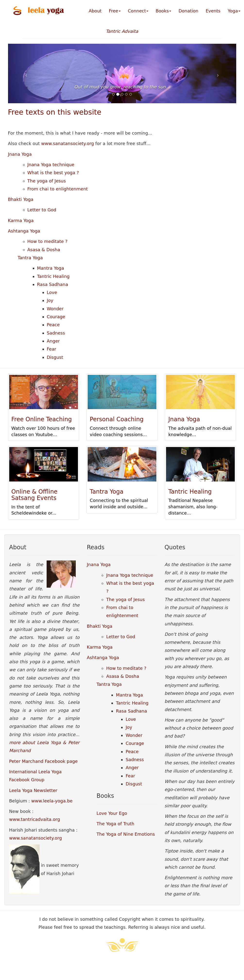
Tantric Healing (53, 276)
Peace (53, 325)
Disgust (55, 357)
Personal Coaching (117, 419)
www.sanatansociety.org (68, 143)
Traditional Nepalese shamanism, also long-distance (193, 507)
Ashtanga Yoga (24, 231)
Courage (56, 317)
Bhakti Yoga (21, 199)
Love (52, 292)
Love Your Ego (112, 813)
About (95, 11)
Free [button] (115, 11)
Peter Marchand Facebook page (43, 761)
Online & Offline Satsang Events (34, 495)
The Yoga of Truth (115, 824)
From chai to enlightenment (58, 189)
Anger (53, 341)
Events (213, 11)
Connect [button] (138, 11)
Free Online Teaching (42, 419)
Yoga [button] (234, 11)
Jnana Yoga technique (51, 165)
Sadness (56, 333)
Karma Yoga (21, 220)
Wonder (55, 309)
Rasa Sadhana (53, 284)
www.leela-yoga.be (52, 801)
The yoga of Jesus (47, 181)
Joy (50, 300)
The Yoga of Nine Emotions (126, 834)
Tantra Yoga (30, 258)
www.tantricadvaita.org (35, 819)
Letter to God (42, 210)
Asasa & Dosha (44, 250)
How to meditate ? (47, 241)
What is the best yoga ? (53, 173)
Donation (188, 11)
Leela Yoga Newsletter (33, 790)
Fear (52, 349)
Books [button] (163, 11)
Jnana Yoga (20, 154)
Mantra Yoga (51, 268)
